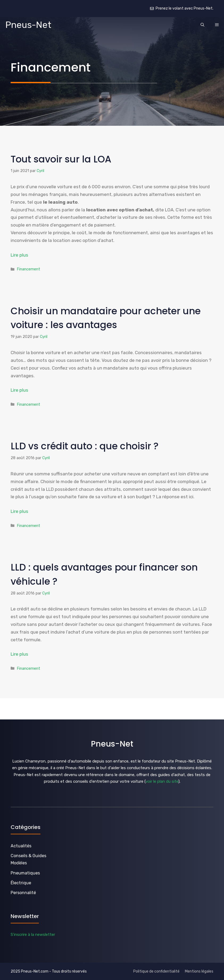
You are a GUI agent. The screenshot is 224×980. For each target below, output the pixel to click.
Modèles (19, 863)
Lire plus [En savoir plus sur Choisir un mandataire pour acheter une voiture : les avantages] (19, 390)
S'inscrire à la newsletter (33, 935)
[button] (202, 25)
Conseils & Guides (28, 856)
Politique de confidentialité (156, 971)
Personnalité (23, 893)
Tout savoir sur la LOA (61, 159)
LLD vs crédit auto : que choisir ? (85, 446)
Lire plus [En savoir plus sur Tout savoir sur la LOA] (19, 255)
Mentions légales (199, 971)
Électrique (21, 883)
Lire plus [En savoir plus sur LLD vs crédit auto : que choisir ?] (19, 511)
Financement (28, 269)
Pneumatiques (25, 873)
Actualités (21, 846)
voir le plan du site (162, 781)
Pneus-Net (28, 25)
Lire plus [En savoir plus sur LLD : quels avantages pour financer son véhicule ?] (19, 654)
